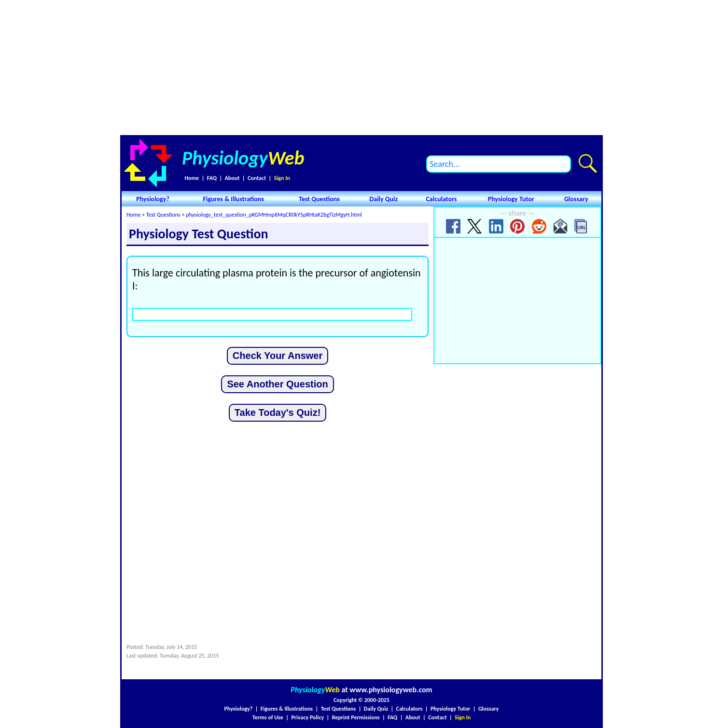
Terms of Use (268, 717)
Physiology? (153, 199)
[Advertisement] (361, 68)
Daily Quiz (383, 199)
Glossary (576, 199)
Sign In (282, 178)
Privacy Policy (307, 717)
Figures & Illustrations (234, 199)
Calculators (441, 199)
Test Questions (319, 199)
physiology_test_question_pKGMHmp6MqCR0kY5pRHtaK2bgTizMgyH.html (274, 215)
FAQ (212, 178)
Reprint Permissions (356, 717)
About (232, 178)
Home (192, 178)
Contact (257, 178)
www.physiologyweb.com (391, 690)
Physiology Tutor (511, 199)
